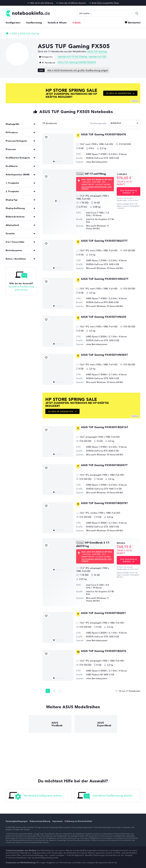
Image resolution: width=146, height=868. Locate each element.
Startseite (7, 33)
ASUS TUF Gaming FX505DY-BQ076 (104, 651)
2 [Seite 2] (54, 691)
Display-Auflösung (15, 208)
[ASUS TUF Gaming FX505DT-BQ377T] (58, 255)
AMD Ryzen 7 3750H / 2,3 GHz (101, 154)
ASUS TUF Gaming (30, 33)
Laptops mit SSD (98, 57)
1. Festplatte (12, 183)
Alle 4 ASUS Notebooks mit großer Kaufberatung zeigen (78, 70)
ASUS (14, 33)
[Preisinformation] (133, 178)
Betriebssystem (14, 250)
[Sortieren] (125, 123)
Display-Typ (12, 200)
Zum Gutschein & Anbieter (128, 192)
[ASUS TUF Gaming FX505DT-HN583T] (58, 369)
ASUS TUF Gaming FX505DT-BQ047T (104, 465)
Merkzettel (134, 23)
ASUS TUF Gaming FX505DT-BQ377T (104, 241)
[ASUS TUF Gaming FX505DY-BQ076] (58, 665)
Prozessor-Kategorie (16, 141)
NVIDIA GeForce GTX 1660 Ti (101, 489)
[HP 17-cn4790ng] (58, 188)
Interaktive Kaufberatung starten (105, 796)
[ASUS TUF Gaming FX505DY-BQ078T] (58, 518)
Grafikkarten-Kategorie (18, 158)
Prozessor (11, 149)
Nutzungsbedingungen (17, 821)
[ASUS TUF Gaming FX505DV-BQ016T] (58, 442)
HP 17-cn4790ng (95, 174)
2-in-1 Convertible (15, 242)
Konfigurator (13, 23)
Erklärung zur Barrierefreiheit (78, 821)
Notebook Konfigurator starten (35, 796)
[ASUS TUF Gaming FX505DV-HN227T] (58, 293)
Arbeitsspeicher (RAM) (18, 174)
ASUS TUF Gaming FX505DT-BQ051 (103, 613)
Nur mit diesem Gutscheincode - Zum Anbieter (97, 188)
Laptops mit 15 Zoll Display (72, 57)
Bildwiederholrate (15, 217)
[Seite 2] (60, 691)
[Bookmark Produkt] (46, 137)
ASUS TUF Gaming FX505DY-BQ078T (104, 503)
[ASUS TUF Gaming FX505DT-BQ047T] (58, 480)
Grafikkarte (12, 166)
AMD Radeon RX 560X (97, 675)
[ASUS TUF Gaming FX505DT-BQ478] (58, 149)
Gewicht (10, 233)
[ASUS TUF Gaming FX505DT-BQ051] (58, 627)
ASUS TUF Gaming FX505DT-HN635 (104, 317)
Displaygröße (13, 124)
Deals (78, 23)
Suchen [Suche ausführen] (137, 13)
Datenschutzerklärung (40, 821)
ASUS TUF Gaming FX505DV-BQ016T (105, 427)
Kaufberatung (34, 23)
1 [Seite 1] (48, 691)
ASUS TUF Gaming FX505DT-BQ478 (77, 62)
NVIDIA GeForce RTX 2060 (100, 302)
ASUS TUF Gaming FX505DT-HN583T (104, 355)
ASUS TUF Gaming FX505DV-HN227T (105, 279)
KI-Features (12, 132)
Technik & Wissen (57, 23)
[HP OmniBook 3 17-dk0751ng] (58, 557)
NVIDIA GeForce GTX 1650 (100, 158)
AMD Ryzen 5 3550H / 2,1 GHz (101, 337)
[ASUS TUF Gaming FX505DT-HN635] (58, 331)
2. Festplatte (12, 191)
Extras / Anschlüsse (16, 259)
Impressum (58, 821)
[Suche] (109, 13)
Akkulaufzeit (12, 225)
